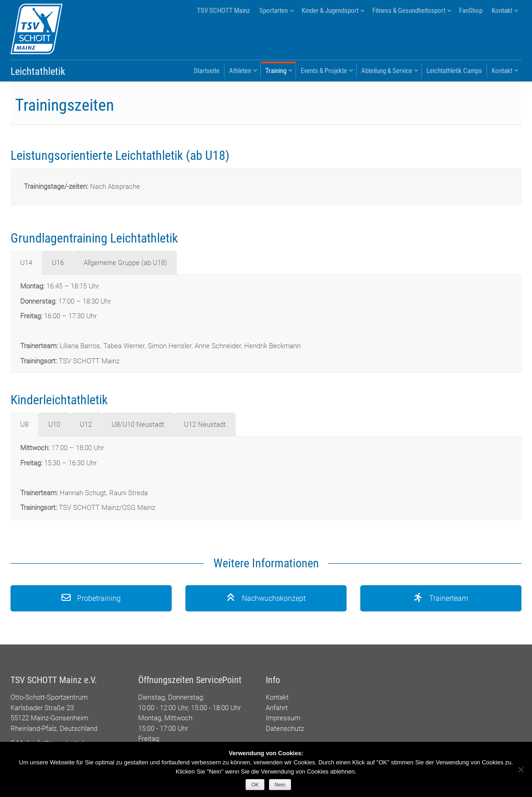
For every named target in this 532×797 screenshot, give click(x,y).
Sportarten (274, 11)
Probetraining (91, 598)
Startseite (207, 71)
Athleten (240, 71)
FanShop (471, 11)
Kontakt (502, 11)
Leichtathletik (38, 71)
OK (255, 785)
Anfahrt (277, 708)
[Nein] (521, 769)
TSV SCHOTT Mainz (224, 11)
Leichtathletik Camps (454, 71)
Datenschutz (285, 729)
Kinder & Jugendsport (330, 11)
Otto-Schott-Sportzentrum (49, 697)
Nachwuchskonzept (266, 598)
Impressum (283, 718)
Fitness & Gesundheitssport (409, 11)
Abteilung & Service (387, 71)
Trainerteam (441, 598)
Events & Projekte (324, 71)
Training (276, 71)
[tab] (26, 263)
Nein (280, 785)
